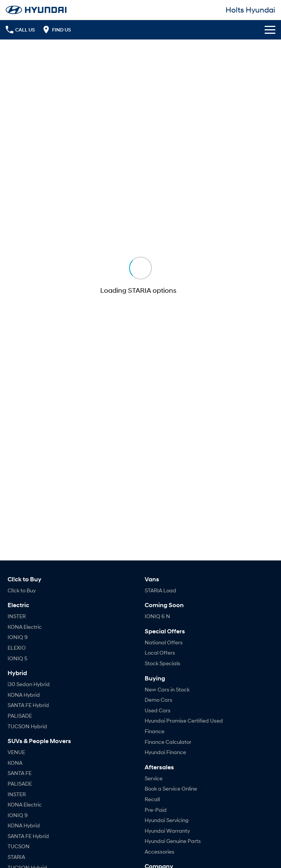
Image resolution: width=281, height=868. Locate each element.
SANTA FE (20, 773)
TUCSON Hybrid (27, 726)
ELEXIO (17, 648)
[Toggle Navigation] (270, 30)
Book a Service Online (171, 788)
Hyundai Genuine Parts (173, 841)
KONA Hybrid (24, 695)
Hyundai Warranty (167, 831)
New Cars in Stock (167, 689)
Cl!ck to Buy (22, 590)
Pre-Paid (156, 810)
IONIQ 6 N (157, 616)
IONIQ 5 (17, 658)
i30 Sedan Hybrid (29, 684)
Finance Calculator (168, 742)
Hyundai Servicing (167, 820)
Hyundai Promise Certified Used (184, 720)
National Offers (164, 642)
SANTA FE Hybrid (28, 705)
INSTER (17, 616)
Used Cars (158, 710)
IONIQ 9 (18, 637)
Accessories (159, 851)
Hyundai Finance (165, 752)
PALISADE (20, 716)
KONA (15, 763)
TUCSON (19, 846)
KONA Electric (25, 627)
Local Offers (160, 653)
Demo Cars (159, 700)
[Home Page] (36, 10)
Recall (152, 799)
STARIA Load (160, 590)
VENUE (16, 752)
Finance (155, 731)
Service (154, 778)
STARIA (16, 857)
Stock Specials (163, 663)
